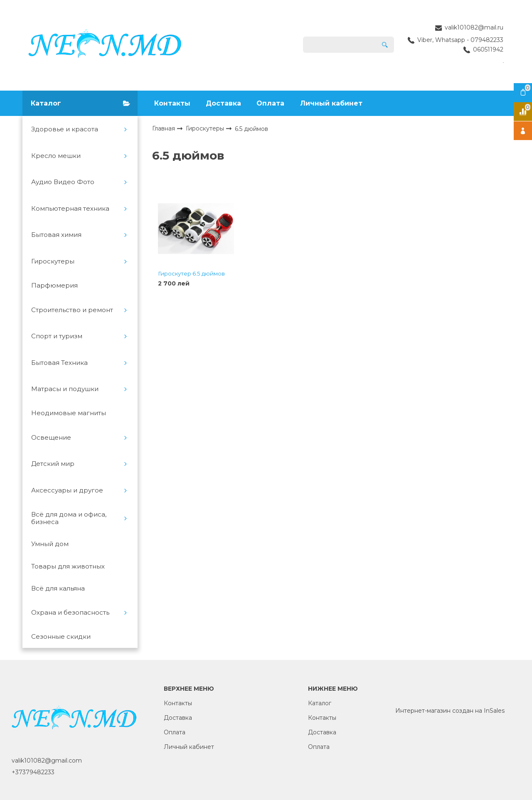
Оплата (270, 103)
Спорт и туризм (57, 336)
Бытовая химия (56, 235)
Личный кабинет (331, 103)
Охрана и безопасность (70, 613)
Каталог (320, 703)
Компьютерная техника (70, 209)
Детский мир (53, 464)
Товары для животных (68, 566)
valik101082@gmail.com (47, 761)
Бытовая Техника (59, 363)
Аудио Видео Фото (63, 182)
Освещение (51, 438)
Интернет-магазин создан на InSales (450, 711)
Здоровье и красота (65, 129)
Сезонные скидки (61, 637)
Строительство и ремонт (72, 310)
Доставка (223, 103)
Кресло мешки (56, 156)
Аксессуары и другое (67, 490)
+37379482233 (33, 772)
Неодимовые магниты (69, 413)
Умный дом (50, 544)
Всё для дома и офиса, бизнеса (69, 518)
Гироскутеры (53, 261)
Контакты (172, 103)
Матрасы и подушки (65, 389)
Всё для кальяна (58, 588)
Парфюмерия (54, 286)
